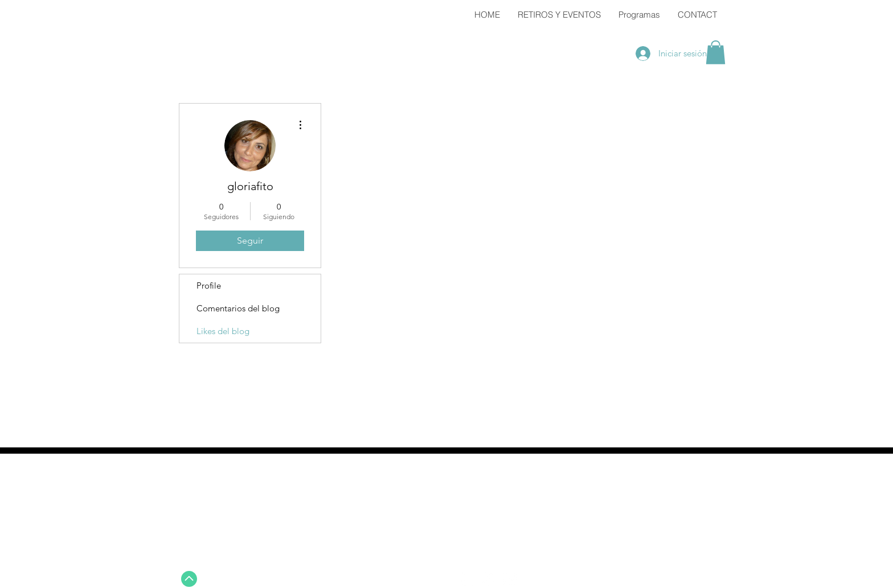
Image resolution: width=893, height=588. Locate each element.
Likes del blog (223, 331)
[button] (716, 52)
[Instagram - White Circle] (509, 579)
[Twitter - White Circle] (488, 579)
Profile (209, 285)
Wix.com (693, 581)
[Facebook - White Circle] (467, 579)
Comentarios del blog (238, 308)
